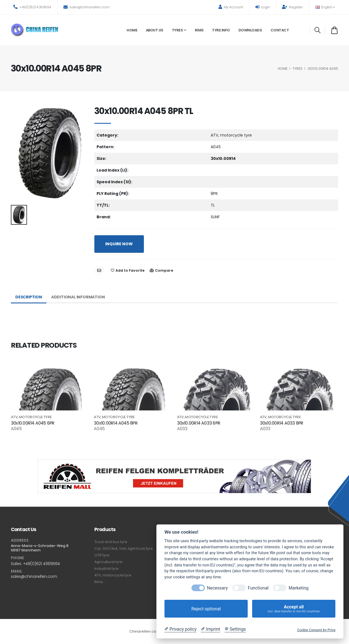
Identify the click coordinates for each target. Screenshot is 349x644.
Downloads (250, 30)
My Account (231, 7)
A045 (16, 429)
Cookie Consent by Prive (316, 630)
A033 (182, 429)
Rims (199, 30)
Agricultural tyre (108, 562)
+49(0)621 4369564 (32, 7)
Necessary (217, 588)
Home (132, 30)
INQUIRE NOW (119, 244)
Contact (280, 30)
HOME (283, 69)
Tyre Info (221, 30)
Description (29, 297)
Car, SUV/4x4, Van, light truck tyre (124, 548)
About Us (155, 30)
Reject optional (206, 609)
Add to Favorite (128, 270)
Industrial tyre (106, 569)
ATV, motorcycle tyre (113, 575)
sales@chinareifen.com (87, 7)
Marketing (298, 588)
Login (263, 7)
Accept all (294, 609)
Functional (258, 588)
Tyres (178, 30)
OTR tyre (102, 555)
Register (292, 7)
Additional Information (78, 297)
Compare (161, 270)
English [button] (325, 7)
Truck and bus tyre (111, 542)
